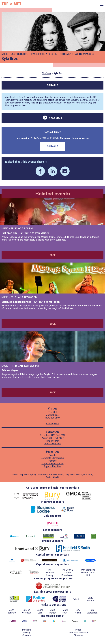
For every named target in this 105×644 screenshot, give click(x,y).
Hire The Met (53, 441)
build (57, 477)
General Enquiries (52, 444)
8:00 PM (28, 228)
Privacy (27, 633)
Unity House (90, 599)
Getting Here (53, 424)
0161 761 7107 (56, 438)
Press (78, 630)
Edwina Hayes (10, 370)
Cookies (27, 635)
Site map (78, 635)
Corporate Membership (53, 458)
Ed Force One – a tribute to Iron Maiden (26, 233)
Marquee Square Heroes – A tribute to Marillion (31, 302)
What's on (46, 73)
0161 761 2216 (58, 435)
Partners (27, 630)
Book (53, 255)
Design (49, 477)
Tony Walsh (78, 611)
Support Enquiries (52, 466)
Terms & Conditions (78, 633)
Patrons (53, 461)
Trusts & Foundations (53, 464)
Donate (52, 455)
